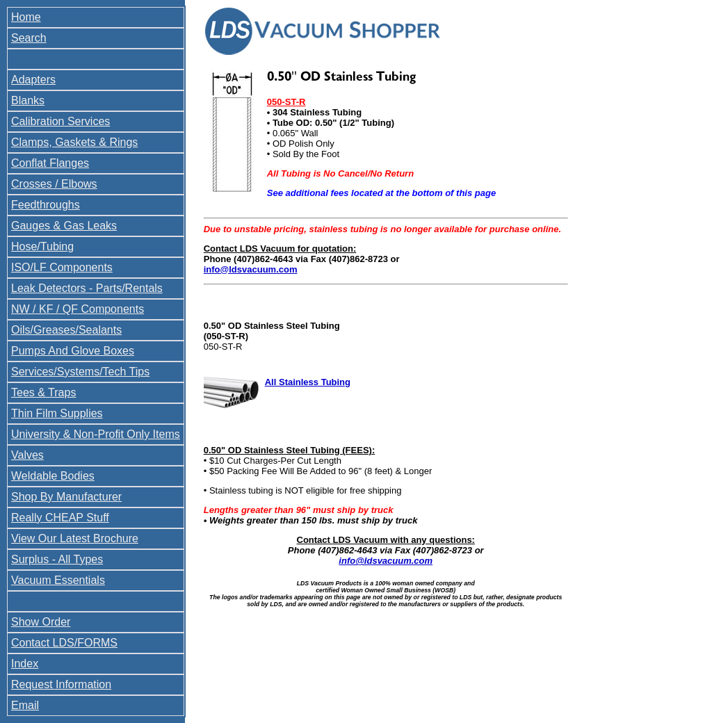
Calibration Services (60, 121)
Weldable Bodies (53, 476)
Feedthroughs (46, 205)
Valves (27, 455)
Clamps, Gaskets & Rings (74, 142)
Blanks (28, 100)
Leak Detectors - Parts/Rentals (87, 288)
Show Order (41, 622)
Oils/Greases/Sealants (66, 330)
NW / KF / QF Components (78, 309)
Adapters (33, 80)
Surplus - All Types (57, 559)
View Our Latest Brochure (75, 538)
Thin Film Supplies (57, 413)
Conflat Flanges (50, 163)
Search (29, 38)
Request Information (61, 684)
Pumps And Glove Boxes (73, 351)
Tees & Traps (43, 392)
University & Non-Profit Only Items (96, 434)
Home (26, 17)
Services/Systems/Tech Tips (80, 372)
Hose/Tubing (42, 246)
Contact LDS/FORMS (64, 643)
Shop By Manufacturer (66, 497)
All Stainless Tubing (308, 382)
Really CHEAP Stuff (60, 518)
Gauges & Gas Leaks (64, 226)
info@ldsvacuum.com (251, 269)
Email (25, 705)
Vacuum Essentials (58, 580)
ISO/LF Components (62, 267)
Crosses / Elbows (54, 184)
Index (25, 664)
